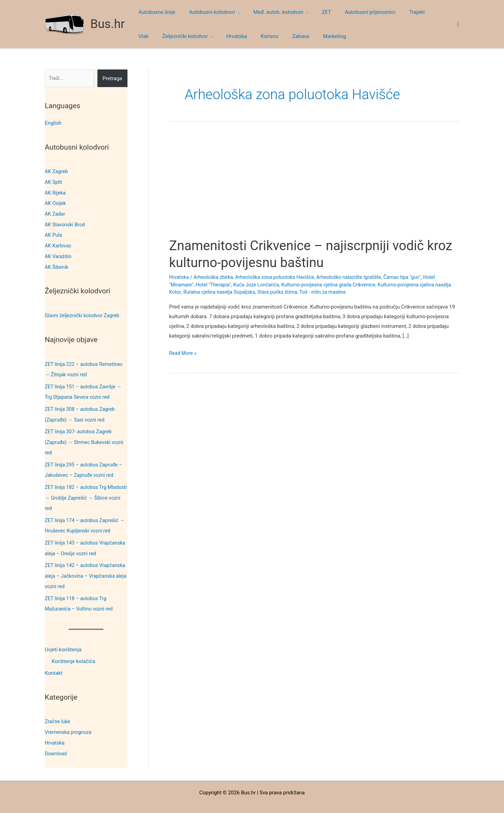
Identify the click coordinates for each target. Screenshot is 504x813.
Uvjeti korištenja (63, 641)
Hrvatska (55, 734)
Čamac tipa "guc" (412, 277)
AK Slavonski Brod (66, 223)
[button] (232, 12)
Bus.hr (108, 24)
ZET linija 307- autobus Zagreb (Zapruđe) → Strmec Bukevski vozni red (86, 438)
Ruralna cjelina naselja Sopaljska (239, 292)
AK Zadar (56, 213)
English (53, 123)
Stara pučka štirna (300, 292)
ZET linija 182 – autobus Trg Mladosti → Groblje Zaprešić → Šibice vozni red (81, 492)
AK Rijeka (56, 192)
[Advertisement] (314, 186)
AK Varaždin (59, 254)
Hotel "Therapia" (215, 285)
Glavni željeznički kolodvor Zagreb (84, 313)
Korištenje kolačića (74, 653)
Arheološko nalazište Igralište (356, 277)
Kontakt (54, 665)
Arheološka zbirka (215, 277)
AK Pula (54, 234)
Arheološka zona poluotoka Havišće (279, 277)
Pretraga (112, 78)
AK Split (54, 182)
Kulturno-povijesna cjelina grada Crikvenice (336, 285)
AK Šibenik (57, 265)
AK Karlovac (59, 244)
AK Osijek (56, 202)
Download (56, 744)
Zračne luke (58, 713)
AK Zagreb (57, 171)
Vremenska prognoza (69, 723)
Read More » (184, 353)
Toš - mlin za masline (346, 292)
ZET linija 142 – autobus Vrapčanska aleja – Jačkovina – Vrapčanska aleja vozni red (82, 568)
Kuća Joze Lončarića (260, 285)
